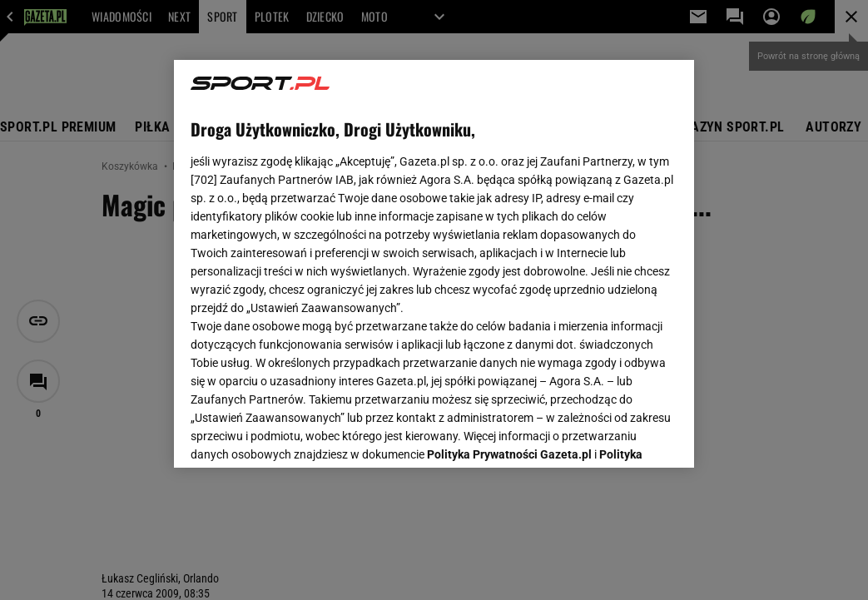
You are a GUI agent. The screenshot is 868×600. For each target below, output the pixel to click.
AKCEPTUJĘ (621, 435)
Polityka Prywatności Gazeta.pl (509, 256)
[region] (434, 264)
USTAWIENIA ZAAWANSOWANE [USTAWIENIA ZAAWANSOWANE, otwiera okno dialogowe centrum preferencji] (299, 434)
